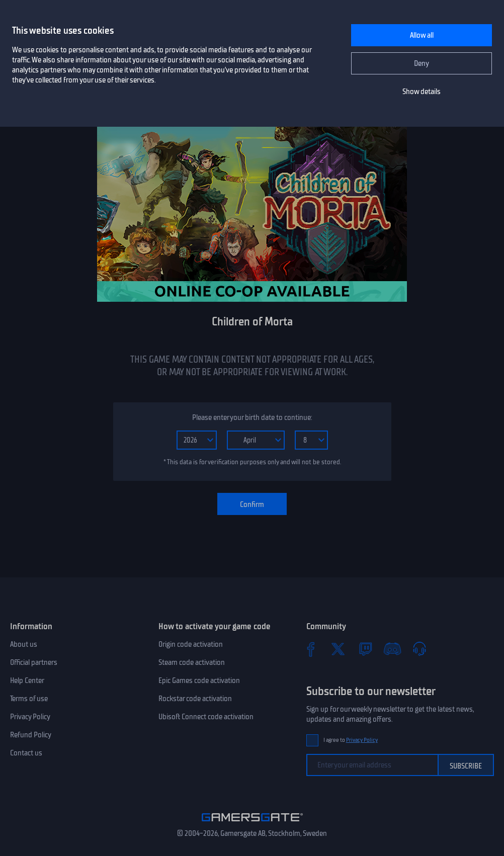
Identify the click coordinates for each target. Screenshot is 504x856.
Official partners (34, 662)
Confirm (252, 504)
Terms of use (29, 699)
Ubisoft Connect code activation (206, 717)
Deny (422, 63)
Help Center (27, 680)
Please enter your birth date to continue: (252, 417)
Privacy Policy (30, 717)
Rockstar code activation (195, 699)
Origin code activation (191, 644)
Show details (422, 92)
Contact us (26, 753)
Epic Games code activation (199, 680)
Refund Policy (31, 735)
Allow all (422, 35)
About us (24, 644)
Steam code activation (192, 662)
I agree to (351, 740)
